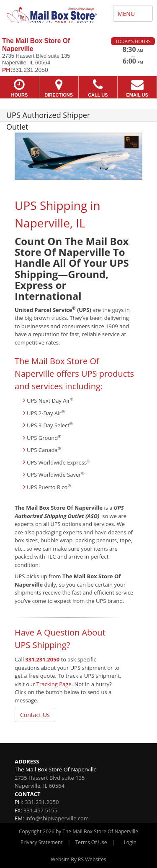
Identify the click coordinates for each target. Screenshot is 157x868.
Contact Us (35, 715)
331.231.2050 (42, 659)
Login (130, 842)
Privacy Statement (42, 842)
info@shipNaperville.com (57, 818)
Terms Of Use (91, 842)
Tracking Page (54, 684)
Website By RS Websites (78, 859)
